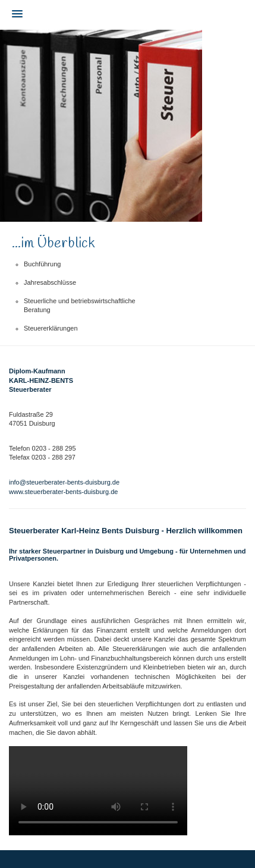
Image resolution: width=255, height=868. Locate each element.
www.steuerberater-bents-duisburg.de (63, 492)
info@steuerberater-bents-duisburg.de (64, 482)
